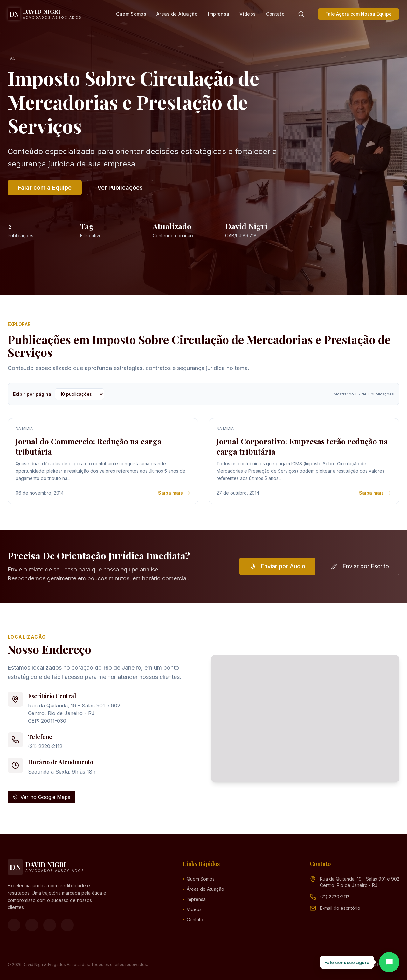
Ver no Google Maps (41, 797)
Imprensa (219, 14)
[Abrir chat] (389, 962)
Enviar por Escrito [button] (360, 566)
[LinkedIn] (67, 925)
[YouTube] (50, 925)
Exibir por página (32, 394)
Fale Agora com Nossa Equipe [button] (359, 14)
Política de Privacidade (378, 965)
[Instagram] (32, 925)
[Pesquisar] (301, 14)
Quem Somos (131, 14)
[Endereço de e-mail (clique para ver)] (340, 908)
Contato (275, 14)
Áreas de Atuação (177, 14)
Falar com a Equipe (45, 188)
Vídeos (248, 14)
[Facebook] (14, 925)
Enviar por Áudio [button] (277, 566)
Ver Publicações (120, 188)
